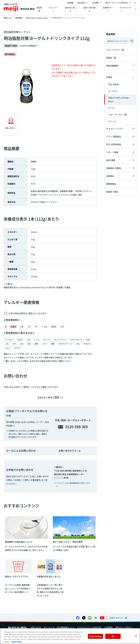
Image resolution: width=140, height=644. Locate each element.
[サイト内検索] (135, 3)
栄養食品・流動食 (114, 168)
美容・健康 (111, 160)
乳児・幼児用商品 (114, 144)
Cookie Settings (95, 636)
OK (113, 636)
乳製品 (109, 77)
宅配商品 (110, 176)
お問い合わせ (36, 627)
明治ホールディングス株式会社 (118, 3)
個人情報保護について (66, 627)
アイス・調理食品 (114, 136)
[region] (70, 636)
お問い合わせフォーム (70, 451)
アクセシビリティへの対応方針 (89, 627)
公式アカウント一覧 (118, 618)
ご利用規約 (108, 627)
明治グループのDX (124, 627)
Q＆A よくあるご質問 (50, 397)
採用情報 (70, 3)
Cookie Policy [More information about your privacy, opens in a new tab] (17, 641)
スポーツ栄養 (112, 152)
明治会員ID (83, 3)
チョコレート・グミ (115, 129)
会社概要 (97, 3)
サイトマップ (49, 627)
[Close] (136, 636)
